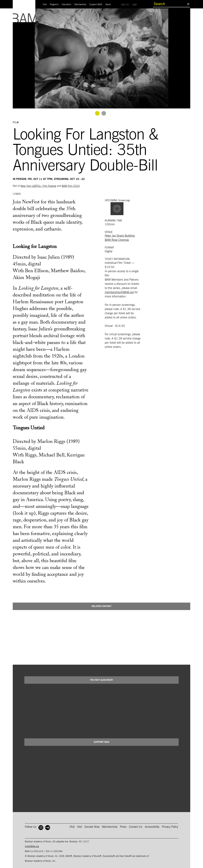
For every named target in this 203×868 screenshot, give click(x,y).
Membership (80, 5)
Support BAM (96, 5)
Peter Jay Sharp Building (120, 236)
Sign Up (126, 4)
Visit (45, 5)
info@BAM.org (32, 847)
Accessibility (152, 827)
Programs (54, 5)
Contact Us (136, 827)
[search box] (170, 4)
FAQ (72, 827)
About (108, 5)
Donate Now (92, 827)
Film (16, 123)
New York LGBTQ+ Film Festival (38, 186)
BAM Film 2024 (71, 186)
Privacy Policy (170, 827)
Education (66, 5)
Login (135, 4)
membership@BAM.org (119, 292)
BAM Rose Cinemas (117, 240)
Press (123, 827)
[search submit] (188, 4)
